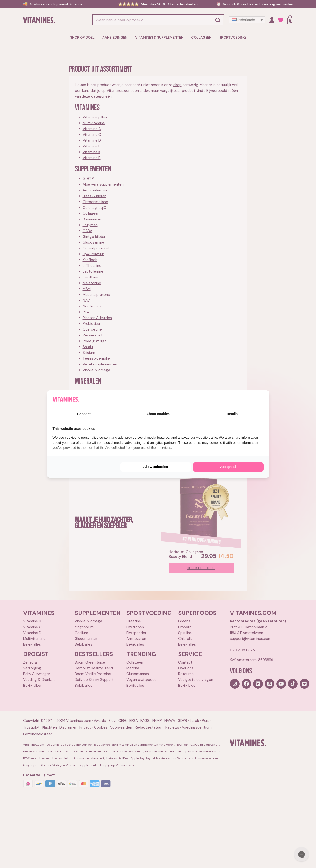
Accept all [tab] (228, 467)
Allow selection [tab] (156, 467)
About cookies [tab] (158, 414)
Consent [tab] (84, 414)
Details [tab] (232, 414)
